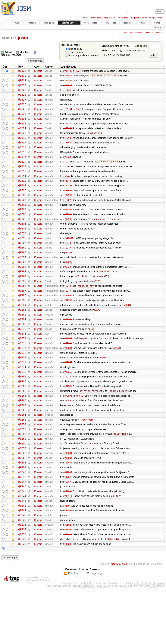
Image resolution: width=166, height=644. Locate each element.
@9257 (22, 477)
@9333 (22, 71)
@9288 (22, 312)
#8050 (66, 178)
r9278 (97, 306)
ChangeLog (94, 630)
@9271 (22, 403)
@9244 (22, 547)
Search (157, 27)
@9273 (22, 392)
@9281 (22, 349)
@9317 (22, 157)
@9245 (22, 541)
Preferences (95, 18)
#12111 (68, 547)
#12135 (68, 237)
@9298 (22, 258)
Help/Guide (110, 18)
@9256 (22, 483)
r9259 (91, 461)
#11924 (77, 71)
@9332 (22, 77)
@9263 (22, 445)
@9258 (22, 472)
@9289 (22, 306)
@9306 (22, 216)
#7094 (66, 173)
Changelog (49, 23)
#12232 (68, 210)
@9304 (22, 226)
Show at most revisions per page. (124, 51)
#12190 (67, 322)
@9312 (22, 183)
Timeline (32, 23)
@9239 (22, 574)
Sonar (157, 23)
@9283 (22, 338)
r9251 (117, 381)
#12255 (68, 82)
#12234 (67, 135)
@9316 (22, 162)
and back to (148, 46)
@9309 (22, 199)
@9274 (22, 387)
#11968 (79, 434)
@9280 (22, 354)
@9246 (22, 536)
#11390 (68, 520)
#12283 (67, 376)
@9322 (22, 130)
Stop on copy (74, 49)
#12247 (67, 317)
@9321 (22, 135)
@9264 (22, 440)
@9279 (22, 360)
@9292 (22, 290)
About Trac (123, 18)
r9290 (69, 285)
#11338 (67, 600)
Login (84, 18)
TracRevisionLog (118, 620)
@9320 (22, 141)
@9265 (22, 435)
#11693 (67, 152)
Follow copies (74, 52)
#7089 (67, 434)
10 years (38, 71)
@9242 (22, 557)
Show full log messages (116, 55)
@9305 (22, 221)
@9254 (22, 493)
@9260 (22, 461)
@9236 (22, 590)
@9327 (22, 103)
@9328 (22, 98)
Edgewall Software (39, 637)
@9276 (22, 376)
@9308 (22, 205)
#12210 (67, 312)
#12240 (68, 130)
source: (9, 38)
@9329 (22, 93)
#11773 (67, 194)
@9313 (22, 178)
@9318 (22, 151)
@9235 (22, 595)
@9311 (22, 189)
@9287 (22, 317)
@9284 (22, 333)
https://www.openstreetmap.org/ (147, 640)
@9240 (22, 568)
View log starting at (119, 46)
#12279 (69, 258)
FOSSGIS (87, 640)
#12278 (67, 264)
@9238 (22, 579)
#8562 (67, 579)
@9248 (22, 525)
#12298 (67, 146)
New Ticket (110, 23)
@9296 (22, 269)
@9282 (22, 344)
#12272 (67, 424)
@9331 (22, 82)
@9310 (22, 194)
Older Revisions (153, 33)
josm (23, 38)
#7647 (77, 114)
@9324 (22, 119)
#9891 (127, 333)
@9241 (22, 563)
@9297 (22, 264)
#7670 (67, 114)
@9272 (22, 397)
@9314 (22, 173)
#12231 (78, 173)
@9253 (22, 499)
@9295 (22, 274)
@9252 (22, 504)
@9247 (22, 531)
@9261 (22, 456)
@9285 (22, 328)
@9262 (22, 451)
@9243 (22, 552)
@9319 (22, 146)
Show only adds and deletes (81, 55)
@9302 (22, 237)
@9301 (22, 242)
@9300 (22, 248)
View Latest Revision (133, 33)
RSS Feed (74, 630)
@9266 (22, 429)
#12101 (67, 541)
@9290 (22, 301)
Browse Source (69, 23)
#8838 (67, 168)
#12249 (67, 269)
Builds (144, 23)
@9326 (22, 109)
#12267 (67, 531)
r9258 (102, 392)
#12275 (68, 397)
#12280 (67, 232)
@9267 (22, 424)
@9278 (22, 365)
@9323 (22, 125)
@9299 (22, 253)
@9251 (22, 509)
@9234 (22, 600)
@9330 (22, 87)
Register (135, 18)
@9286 (22, 322)
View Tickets (91, 23)
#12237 (67, 226)
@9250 (22, 515)
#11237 (67, 525)
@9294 (22, 280)
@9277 (22, 370)
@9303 (22, 232)
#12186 (68, 71)
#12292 (68, 200)
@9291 (22, 296)
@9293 (22, 285)
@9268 (22, 419)
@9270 (22, 408)
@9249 (22, 520)
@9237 (22, 584)
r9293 (69, 274)
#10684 (67, 349)
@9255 (22, 488)
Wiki (17, 23)
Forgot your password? (153, 18)
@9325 (22, 114)
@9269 (22, 413)
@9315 (22, 167)
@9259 (22, 467)
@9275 (22, 381)
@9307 (22, 210)
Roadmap (128, 23)
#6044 (66, 189)
